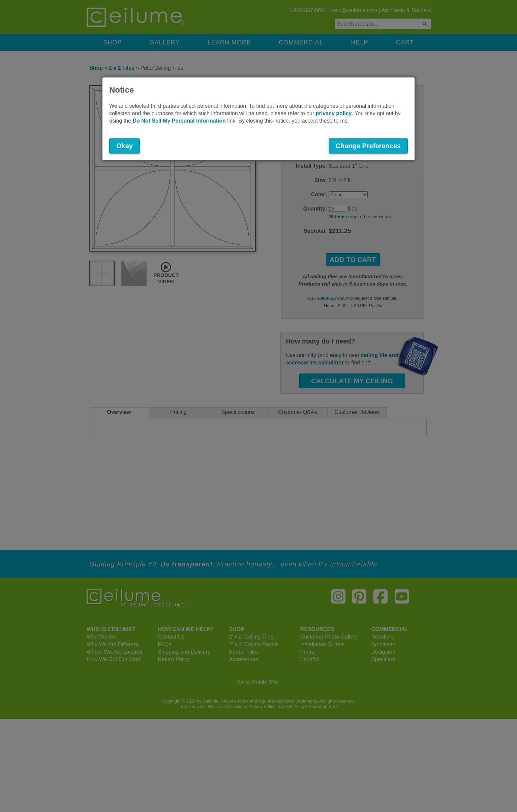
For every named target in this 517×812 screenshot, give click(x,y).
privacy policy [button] (334, 113)
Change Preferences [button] (368, 146)
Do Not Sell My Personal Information (179, 121)
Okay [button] (125, 146)
